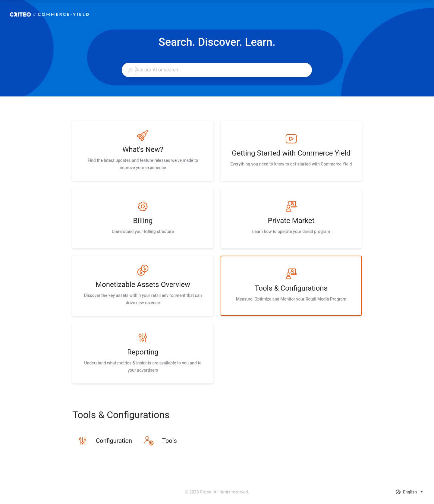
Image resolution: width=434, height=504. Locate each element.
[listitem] (143, 151)
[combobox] (217, 70)
